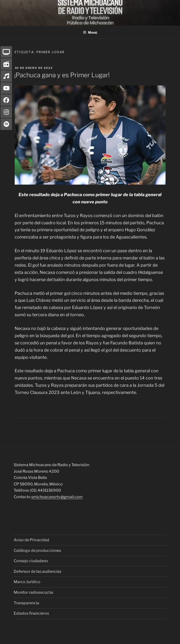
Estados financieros (31, 613)
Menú (90, 32)
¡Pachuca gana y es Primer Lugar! (62, 75)
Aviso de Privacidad (31, 540)
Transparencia (26, 603)
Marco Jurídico (27, 582)
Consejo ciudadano (31, 561)
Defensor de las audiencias (37, 571)
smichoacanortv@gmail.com (57, 497)
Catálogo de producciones (37, 551)
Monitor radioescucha (33, 592)
